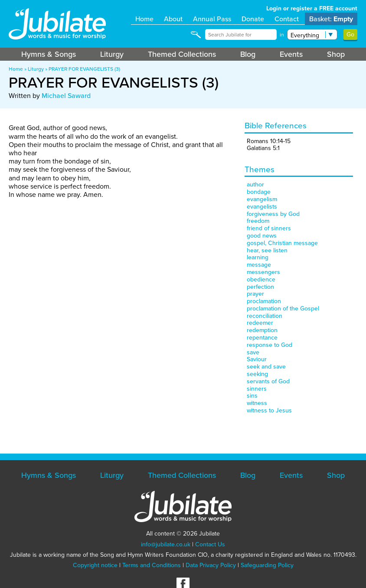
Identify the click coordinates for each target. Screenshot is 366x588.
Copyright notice (95, 565)
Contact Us (210, 544)
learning (258, 257)
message (259, 265)
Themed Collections (182, 54)
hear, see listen (267, 250)
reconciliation (265, 316)
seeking (257, 374)
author (255, 185)
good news (262, 236)
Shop (336, 54)
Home (144, 19)
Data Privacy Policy (211, 565)
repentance (262, 338)
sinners (257, 389)
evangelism (262, 199)
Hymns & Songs (49, 54)
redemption (262, 330)
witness (257, 403)
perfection (260, 287)
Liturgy (112, 54)
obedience (261, 279)
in (282, 35)
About (173, 19)
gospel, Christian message (282, 243)
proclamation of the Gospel (283, 309)
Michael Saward (66, 96)
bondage (259, 192)
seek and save (266, 367)
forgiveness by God (273, 214)
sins (252, 396)
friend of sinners (269, 228)
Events (291, 54)
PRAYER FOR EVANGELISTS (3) (84, 69)
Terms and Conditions (152, 565)
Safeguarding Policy (267, 565)
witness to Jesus (269, 410)
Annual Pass (212, 19)
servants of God (268, 381)
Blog (248, 54)
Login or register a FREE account (312, 8)
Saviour (257, 359)
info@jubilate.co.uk (166, 544)
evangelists (262, 207)
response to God (270, 345)
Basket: (331, 19)
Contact (287, 19)
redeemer (260, 323)
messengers (263, 272)
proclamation (264, 301)
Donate (253, 19)
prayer (255, 294)
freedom (258, 221)
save (253, 352)
